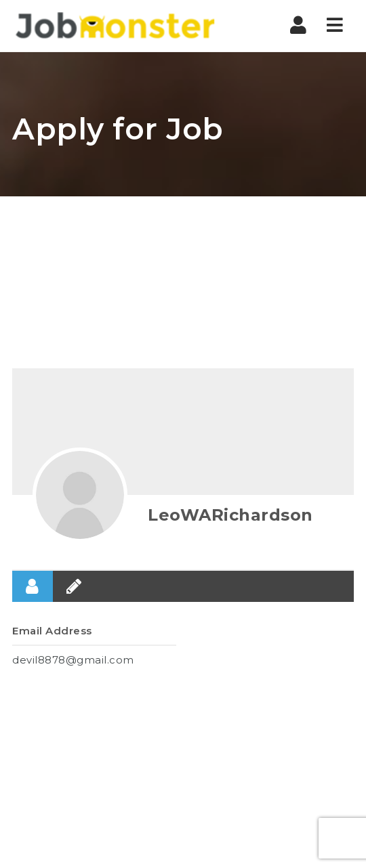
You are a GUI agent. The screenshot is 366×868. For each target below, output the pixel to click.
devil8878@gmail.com (73, 660)
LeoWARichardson (230, 515)
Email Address (52, 631)
